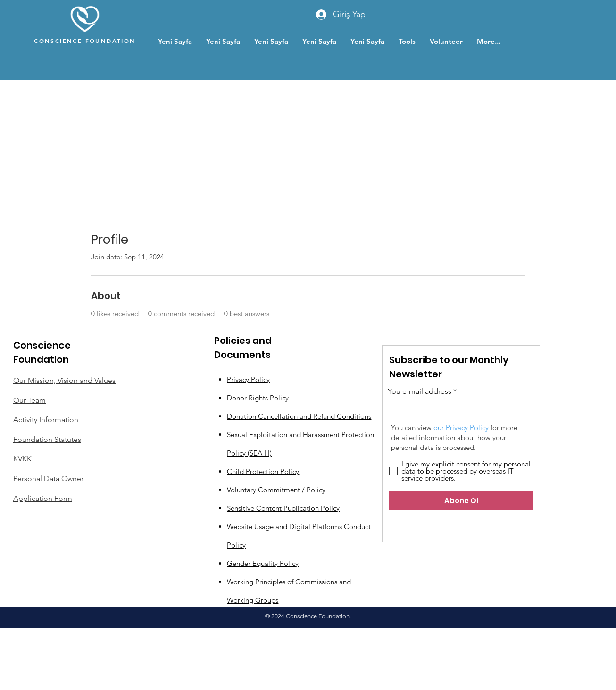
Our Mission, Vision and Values (64, 380)
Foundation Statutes (47, 439)
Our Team (29, 400)
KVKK (22, 459)
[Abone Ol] (461, 500)
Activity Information (46, 420)
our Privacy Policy (461, 428)
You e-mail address (420, 391)
